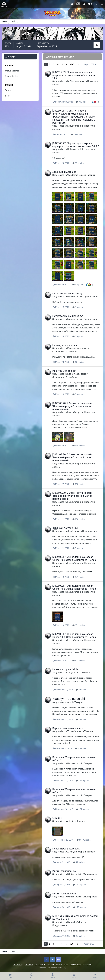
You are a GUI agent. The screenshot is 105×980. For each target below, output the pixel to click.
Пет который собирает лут (68, 294)
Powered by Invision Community (52, 968)
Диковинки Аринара (64, 172)
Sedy (55, 81)
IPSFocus (29, 965)
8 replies (78, 285)
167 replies (82, 781)
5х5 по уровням (68, 528)
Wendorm (72, 175)
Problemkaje (73, 348)
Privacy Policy (62, 965)
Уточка (71, 731)
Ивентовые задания (64, 371)
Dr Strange (72, 81)
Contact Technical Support (81, 965)
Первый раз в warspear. (66, 849)
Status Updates (12, 71)
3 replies (78, 548)
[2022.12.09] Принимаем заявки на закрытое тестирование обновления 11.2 (74, 75)
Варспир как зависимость (68, 728)
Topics (8, 90)
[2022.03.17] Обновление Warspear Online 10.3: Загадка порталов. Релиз (74, 558)
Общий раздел (90, 874)
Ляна (70, 531)
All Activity (10, 57)
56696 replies (84, 840)
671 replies (79, 577)
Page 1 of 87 (90, 64)
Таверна (91, 175)
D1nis (70, 874)
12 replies (78, 362)
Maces (71, 297)
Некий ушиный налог (65, 345)
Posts (8, 96)
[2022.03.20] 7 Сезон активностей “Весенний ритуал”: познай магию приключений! (72, 406)
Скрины (57, 818)
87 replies (78, 163)
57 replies (81, 748)
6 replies (78, 307)
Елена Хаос (73, 374)
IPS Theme (17, 965)
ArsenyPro (72, 852)
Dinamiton (72, 922)
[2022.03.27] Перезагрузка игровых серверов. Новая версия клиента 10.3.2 (76, 145)
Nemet (71, 763)
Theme (50, 965)
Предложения (91, 297)
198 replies (79, 446)
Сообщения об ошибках (65, 351)
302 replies (82, 102)
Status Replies (12, 76)
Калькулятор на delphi (65, 669)
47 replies (79, 862)
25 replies (77, 134)
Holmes (71, 149)
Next (72, 64)
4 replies (81, 690)
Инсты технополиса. (64, 871)
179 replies (79, 885)
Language (40, 965)
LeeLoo (71, 126)
